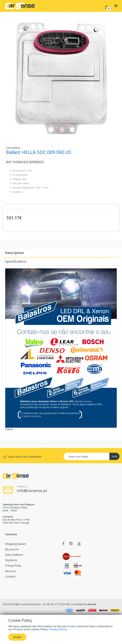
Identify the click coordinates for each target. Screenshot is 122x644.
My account (12, 549)
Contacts (10, 577)
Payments (11, 560)
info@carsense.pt (32, 490)
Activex (92, 604)
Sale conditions (14, 555)
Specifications (16, 261)
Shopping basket (15, 544)
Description (14, 253)
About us (10, 571)
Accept (17, 637)
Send (114, 456)
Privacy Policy (13, 566)
